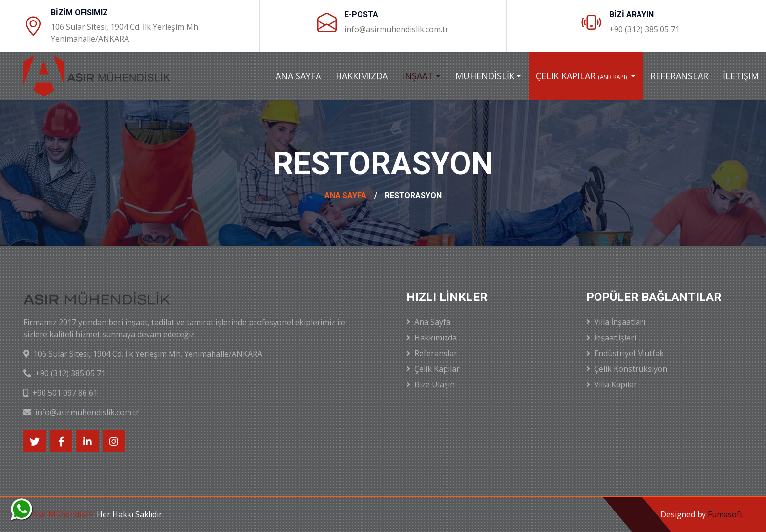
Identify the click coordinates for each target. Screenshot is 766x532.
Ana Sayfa (298, 76)
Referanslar (679, 76)
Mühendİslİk (485, 76)
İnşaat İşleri (611, 338)
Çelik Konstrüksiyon (627, 369)
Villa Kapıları (613, 384)
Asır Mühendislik (63, 514)
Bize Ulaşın (431, 384)
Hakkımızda (362, 76)
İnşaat (418, 76)
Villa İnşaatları (616, 322)
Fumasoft (725, 514)
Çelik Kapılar (582, 76)
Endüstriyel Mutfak (625, 353)
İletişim (741, 76)
